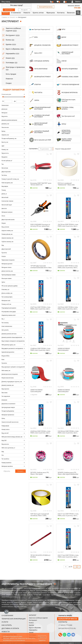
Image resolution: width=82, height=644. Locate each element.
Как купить (7, 625)
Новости (6, 632)
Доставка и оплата (10, 628)
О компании (7, 615)
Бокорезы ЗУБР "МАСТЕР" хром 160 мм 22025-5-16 (41, 184)
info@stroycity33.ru (67, 628)
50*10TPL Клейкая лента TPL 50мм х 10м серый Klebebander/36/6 (40, 474)
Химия (31, 632)
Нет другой (24, 10)
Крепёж (31, 625)
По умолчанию (44, 149)
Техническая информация (14, 619)
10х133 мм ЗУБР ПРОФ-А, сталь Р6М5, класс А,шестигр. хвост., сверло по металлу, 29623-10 (68, 226)
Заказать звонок (74, 6)
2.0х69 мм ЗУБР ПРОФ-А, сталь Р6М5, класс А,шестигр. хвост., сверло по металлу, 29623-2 (68, 267)
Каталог (33, 615)
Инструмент (33, 620)
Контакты (63, 622)
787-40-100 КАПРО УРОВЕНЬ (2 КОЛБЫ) (40, 556)
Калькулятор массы (46, 7)
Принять (42, 637)
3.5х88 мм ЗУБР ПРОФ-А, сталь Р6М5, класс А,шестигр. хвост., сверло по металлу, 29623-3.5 (40, 350)
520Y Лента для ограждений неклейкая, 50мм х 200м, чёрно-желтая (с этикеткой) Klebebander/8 (40, 516)
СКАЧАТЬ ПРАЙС (65, 615)
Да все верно (9, 10)
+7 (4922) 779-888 (65, 625)
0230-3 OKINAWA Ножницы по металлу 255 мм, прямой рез (40, 225)
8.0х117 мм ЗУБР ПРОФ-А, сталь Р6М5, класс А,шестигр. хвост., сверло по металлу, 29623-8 (68, 557)
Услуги (5, 622)
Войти (78, 2)
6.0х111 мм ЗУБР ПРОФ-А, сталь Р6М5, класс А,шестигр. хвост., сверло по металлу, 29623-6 (68, 515)
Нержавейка (33, 630)
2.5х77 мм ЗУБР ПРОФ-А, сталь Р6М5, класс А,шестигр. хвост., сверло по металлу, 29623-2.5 (40, 309)
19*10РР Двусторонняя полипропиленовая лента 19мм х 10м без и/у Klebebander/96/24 (41, 268)
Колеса (31, 623)
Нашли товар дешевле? (63, 149)
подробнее (42, 640)
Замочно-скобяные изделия (38, 618)
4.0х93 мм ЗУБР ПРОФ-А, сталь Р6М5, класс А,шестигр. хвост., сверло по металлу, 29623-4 (40, 433)
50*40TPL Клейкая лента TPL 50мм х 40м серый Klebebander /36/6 (68, 474)
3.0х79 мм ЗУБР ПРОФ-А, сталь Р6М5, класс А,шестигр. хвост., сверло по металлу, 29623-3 (68, 309)
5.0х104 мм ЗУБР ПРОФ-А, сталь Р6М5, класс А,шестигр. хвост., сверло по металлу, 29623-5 (68, 433)
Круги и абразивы (35, 628)
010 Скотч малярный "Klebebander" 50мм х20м (66, 184)
